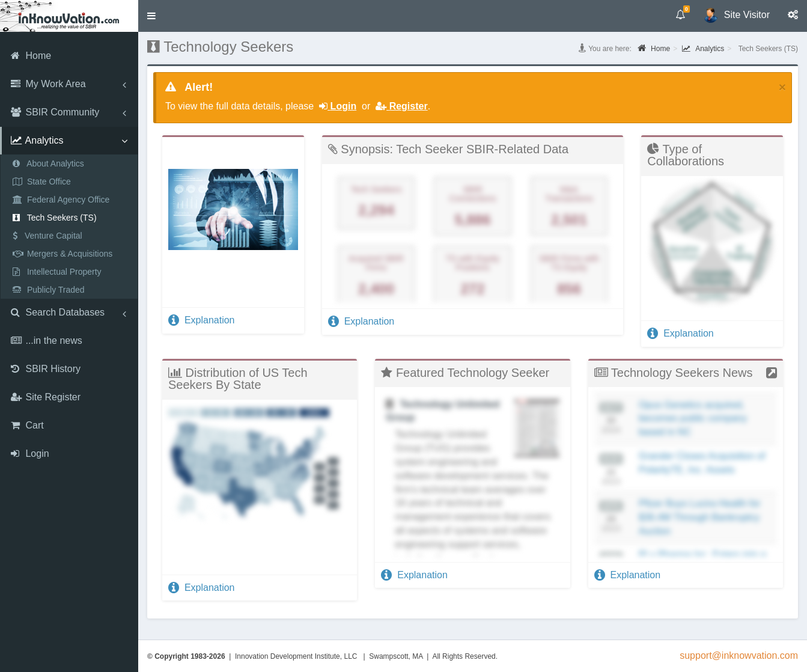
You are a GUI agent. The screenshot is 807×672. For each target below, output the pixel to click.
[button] (151, 16)
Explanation (202, 320)
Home (654, 48)
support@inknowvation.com (739, 655)
